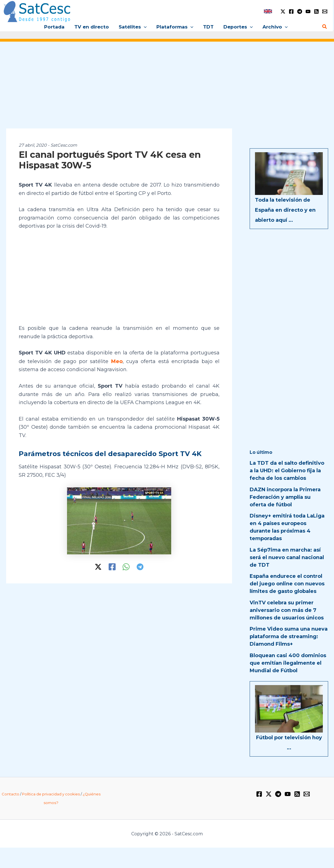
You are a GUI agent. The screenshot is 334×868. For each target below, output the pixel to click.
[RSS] (316, 11)
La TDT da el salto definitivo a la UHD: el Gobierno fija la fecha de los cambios (287, 471)
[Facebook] (291, 11)
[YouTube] (308, 11)
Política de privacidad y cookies (51, 794)
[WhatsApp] (126, 567)
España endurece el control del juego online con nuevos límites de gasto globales (287, 584)
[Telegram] (300, 11)
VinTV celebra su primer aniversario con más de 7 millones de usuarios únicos (287, 610)
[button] (144, 27)
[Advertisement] (167, 89)
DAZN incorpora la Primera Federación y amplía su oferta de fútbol (285, 497)
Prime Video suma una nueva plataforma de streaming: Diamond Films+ (289, 636)
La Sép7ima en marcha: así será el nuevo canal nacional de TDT (287, 557)
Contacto (10, 794)
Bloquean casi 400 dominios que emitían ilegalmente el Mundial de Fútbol (288, 663)
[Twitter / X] (283, 11)
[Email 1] (325, 11)
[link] (268, 11)
